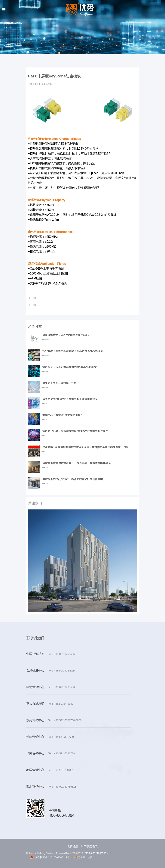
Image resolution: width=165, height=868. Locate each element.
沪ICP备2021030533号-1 (97, 853)
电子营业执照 (83, 857)
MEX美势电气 (89, 846)
